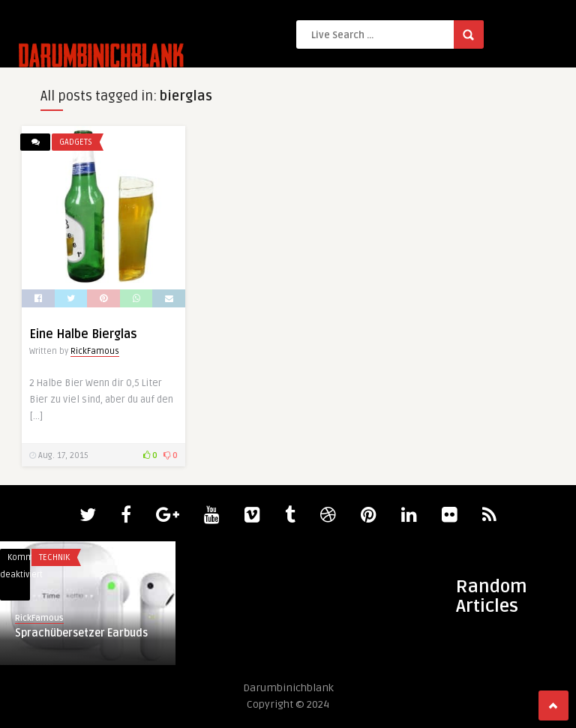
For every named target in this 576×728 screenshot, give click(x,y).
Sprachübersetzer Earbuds (81, 633)
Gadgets (76, 142)
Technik (54, 557)
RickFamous (95, 351)
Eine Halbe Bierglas (83, 334)
